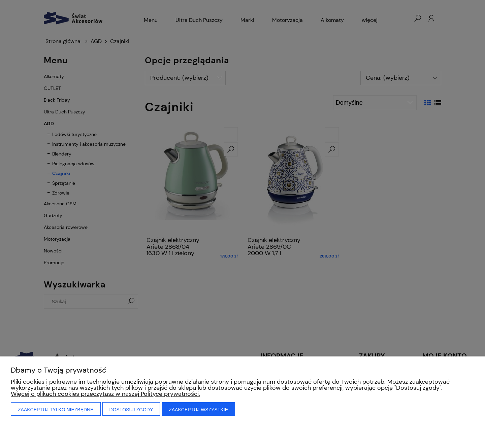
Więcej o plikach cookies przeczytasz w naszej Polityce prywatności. (105, 394)
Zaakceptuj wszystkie (198, 410)
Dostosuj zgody (131, 410)
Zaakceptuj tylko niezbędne (56, 410)
